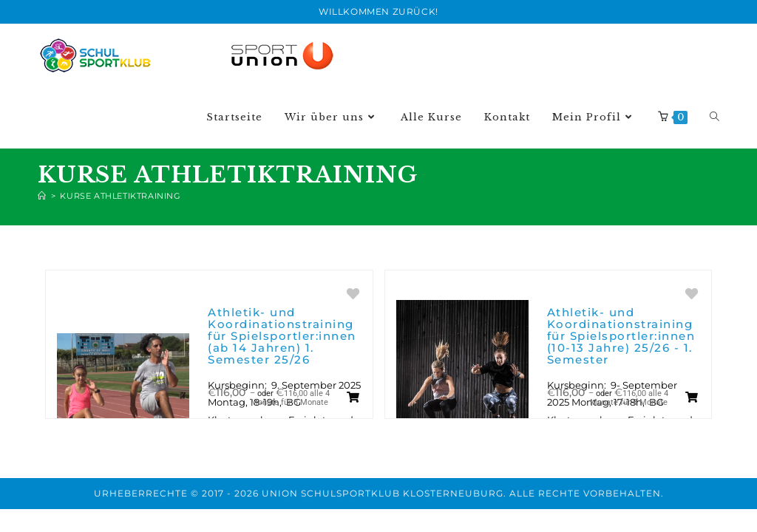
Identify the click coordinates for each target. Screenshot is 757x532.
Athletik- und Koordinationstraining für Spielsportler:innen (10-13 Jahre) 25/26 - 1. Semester (621, 336)
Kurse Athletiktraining (120, 196)
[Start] (42, 196)
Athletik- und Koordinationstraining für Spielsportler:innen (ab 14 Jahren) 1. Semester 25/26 (282, 336)
